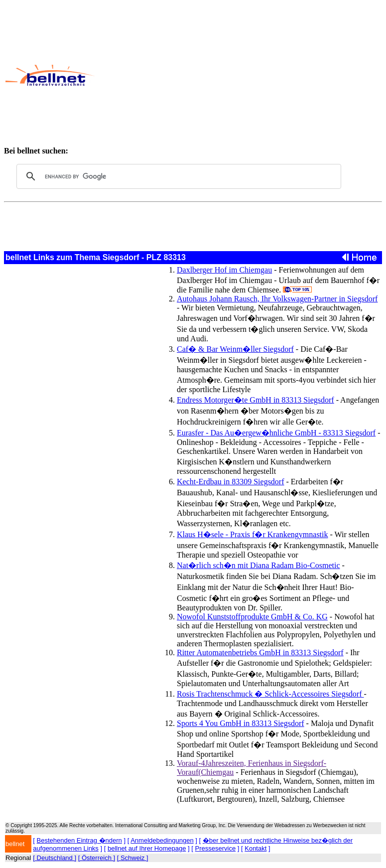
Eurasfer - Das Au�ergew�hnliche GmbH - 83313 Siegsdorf (276, 433)
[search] (177, 176)
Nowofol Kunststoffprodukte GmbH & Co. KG (252, 617)
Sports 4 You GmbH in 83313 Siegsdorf (241, 723)
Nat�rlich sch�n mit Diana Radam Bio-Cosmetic (258, 565)
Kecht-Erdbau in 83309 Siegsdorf (231, 482)
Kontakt (256, 848)
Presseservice (216, 848)
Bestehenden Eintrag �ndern (79, 840)
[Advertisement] (240, 75)
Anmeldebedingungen (162, 840)
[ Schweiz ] (133, 858)
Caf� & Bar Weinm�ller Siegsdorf (235, 349)
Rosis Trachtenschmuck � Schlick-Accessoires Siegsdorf (270, 694)
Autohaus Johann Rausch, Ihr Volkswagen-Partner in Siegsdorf (277, 299)
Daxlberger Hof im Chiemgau (224, 270)
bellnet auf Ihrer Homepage (147, 848)
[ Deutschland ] (55, 858)
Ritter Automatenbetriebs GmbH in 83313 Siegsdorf (260, 652)
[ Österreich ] (97, 858)
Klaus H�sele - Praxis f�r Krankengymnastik (253, 534)
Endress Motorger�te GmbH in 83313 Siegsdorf (256, 400)
